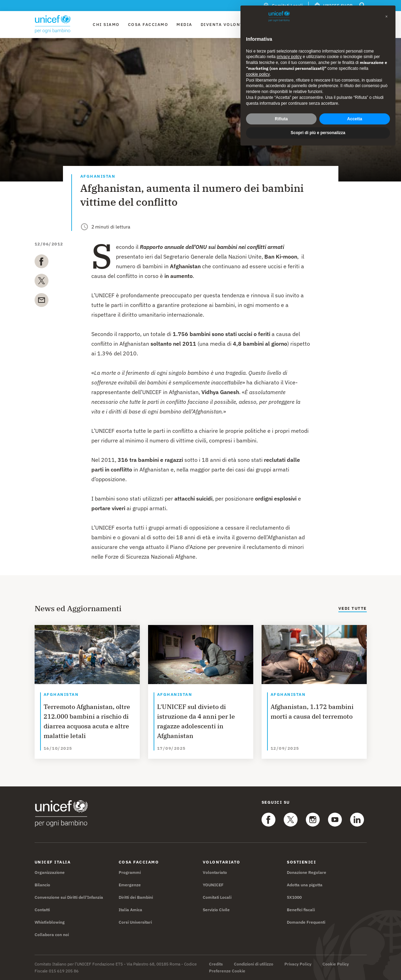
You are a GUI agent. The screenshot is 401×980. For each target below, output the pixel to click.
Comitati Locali (217, 897)
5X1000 (294, 897)
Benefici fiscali (301, 910)
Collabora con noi (52, 935)
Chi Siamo (106, 24)
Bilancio (42, 885)
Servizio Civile (216, 910)
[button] (386, 16)
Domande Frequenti (306, 922)
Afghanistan (98, 176)
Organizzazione (50, 872)
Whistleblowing (50, 922)
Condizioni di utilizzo (254, 964)
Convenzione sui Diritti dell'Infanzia (69, 897)
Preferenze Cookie (227, 971)
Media (184, 24)
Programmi (130, 872)
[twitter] (42, 282)
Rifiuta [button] (281, 118)
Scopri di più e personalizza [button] (318, 132)
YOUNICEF (213, 885)
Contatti (42, 910)
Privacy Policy (298, 964)
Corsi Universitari (135, 922)
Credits (216, 964)
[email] (42, 301)
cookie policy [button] (258, 73)
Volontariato (215, 872)
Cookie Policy (336, 964)
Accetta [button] (354, 118)
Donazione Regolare (307, 872)
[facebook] (42, 263)
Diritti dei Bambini (136, 897)
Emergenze (130, 885)
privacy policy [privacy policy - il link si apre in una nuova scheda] (289, 56)
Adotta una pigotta (305, 885)
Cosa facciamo (148, 24)
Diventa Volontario (228, 24)
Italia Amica (130, 910)
